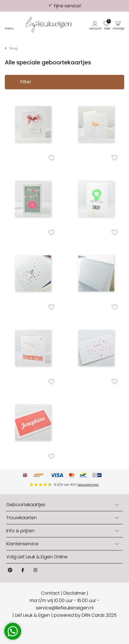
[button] (96, 25)
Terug (13, 48)
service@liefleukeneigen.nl (65, 608)
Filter (20, 82)
